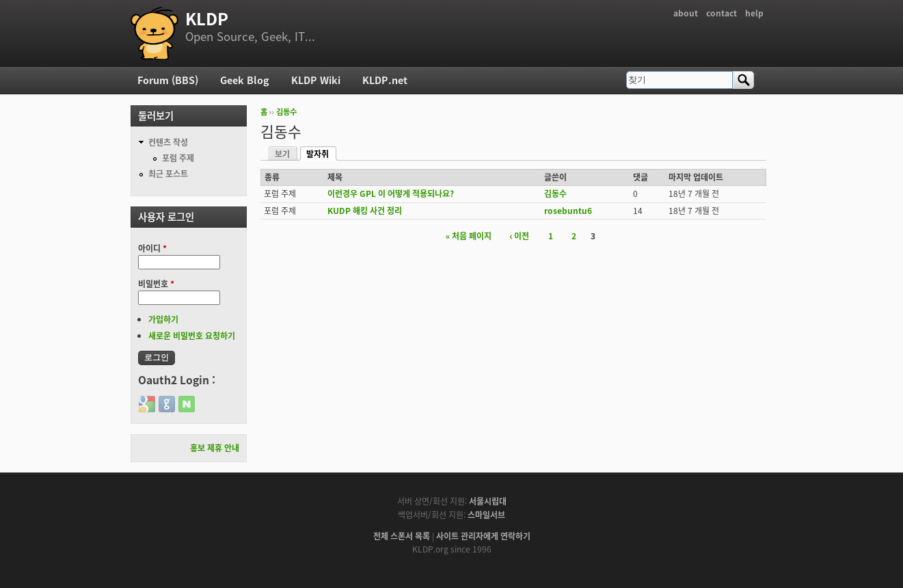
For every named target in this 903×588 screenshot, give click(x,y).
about (686, 13)
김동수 (286, 112)
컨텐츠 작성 (168, 142)
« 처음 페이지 (469, 236)
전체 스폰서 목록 (402, 536)
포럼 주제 (178, 158)
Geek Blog (245, 80)
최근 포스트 (168, 174)
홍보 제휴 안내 (215, 448)
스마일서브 (486, 515)
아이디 (152, 248)
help (754, 13)
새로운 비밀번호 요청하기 (192, 336)
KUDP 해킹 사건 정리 (365, 211)
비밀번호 (156, 284)
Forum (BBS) (168, 80)
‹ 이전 (520, 236)
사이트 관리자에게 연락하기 (483, 536)
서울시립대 (488, 501)
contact (722, 13)
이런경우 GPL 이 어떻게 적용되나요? (391, 193)
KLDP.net (385, 80)
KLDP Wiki (316, 80)
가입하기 (163, 319)
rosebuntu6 (568, 211)
